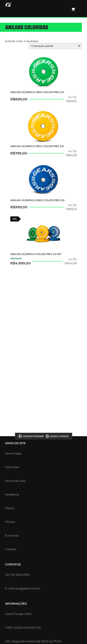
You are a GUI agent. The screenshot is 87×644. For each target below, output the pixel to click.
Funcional (12, 536)
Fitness (10, 522)
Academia (12, 495)
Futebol (11, 549)
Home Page (13, 454)
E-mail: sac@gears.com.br (23, 588)
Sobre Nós (12, 467)
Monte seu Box (16, 481)
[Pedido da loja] (56, 46)
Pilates (10, 508)
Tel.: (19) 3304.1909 (17, 575)
